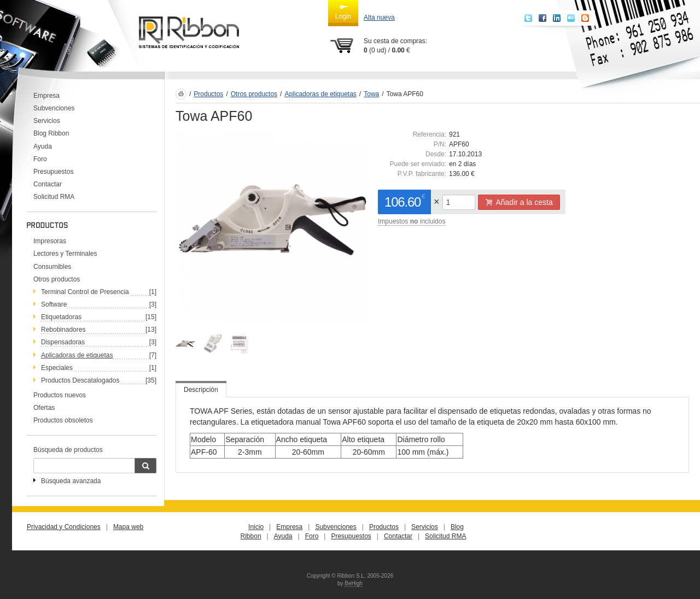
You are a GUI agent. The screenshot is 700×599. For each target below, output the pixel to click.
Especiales (57, 368)
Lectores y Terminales (65, 254)
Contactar (48, 184)
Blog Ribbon (51, 133)
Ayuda (43, 146)
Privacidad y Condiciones (64, 527)
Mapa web (128, 527)
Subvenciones (54, 108)
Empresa (46, 96)
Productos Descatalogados (80, 380)
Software (54, 304)
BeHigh (354, 583)
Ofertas (44, 408)
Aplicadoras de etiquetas (77, 355)
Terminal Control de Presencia (85, 292)
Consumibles (52, 267)
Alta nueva (379, 17)
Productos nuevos (60, 395)
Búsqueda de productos (68, 450)
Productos (208, 94)
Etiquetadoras (61, 317)
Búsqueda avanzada (71, 481)
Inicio (256, 527)
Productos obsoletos (63, 420)
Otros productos (57, 279)
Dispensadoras (63, 342)
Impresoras (50, 241)
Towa (371, 94)
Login (343, 11)
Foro (40, 159)
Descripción (201, 390)
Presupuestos (53, 172)
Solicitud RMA (54, 197)
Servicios (47, 121)
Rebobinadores (63, 330)
